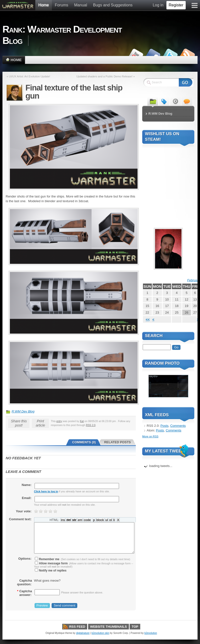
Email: (27, 498)
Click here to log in (46, 491)
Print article (40, 423)
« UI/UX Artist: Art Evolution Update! (28, 76)
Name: (27, 485)
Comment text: (20, 519)
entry (59, 421)
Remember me (47, 559)
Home (44, 5)
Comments (178, 426)
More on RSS (150, 436)
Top (135, 627)
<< (148, 319)
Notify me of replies (51, 571)
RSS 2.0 (91, 425)
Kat (82, 421)
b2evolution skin (100, 633)
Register (176, 5)
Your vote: (24, 511)
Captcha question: (25, 582)
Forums (61, 5)
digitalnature (83, 633)
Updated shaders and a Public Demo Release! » (106, 76)
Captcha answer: (24, 593)
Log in (158, 5)
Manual (80, 5)
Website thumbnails (109, 627)
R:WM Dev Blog (23, 411)
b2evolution (151, 633)
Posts (165, 426)
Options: (25, 559)
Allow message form (51, 563)
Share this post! (19, 423)
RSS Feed (77, 627)
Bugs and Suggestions (113, 5)
